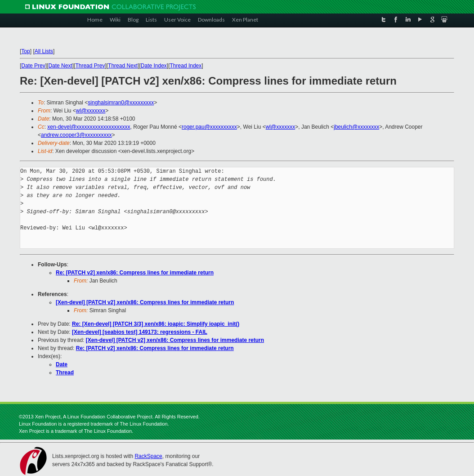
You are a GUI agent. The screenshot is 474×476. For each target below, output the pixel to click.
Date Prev (33, 66)
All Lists (44, 51)
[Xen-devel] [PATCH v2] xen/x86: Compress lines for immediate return (145, 302)
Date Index (154, 66)
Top (25, 51)
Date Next (60, 66)
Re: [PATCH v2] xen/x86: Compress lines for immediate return (135, 273)
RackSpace (148, 456)
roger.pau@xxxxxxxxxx (209, 127)
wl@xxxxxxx (91, 111)
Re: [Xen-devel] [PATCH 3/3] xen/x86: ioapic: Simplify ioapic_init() (156, 324)
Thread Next (123, 66)
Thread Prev (90, 66)
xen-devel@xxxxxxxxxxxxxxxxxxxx (89, 127)
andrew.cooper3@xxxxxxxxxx (76, 135)
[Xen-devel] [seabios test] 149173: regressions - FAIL (140, 332)
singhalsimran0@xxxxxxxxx (121, 103)
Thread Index (186, 66)
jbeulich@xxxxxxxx (356, 127)
